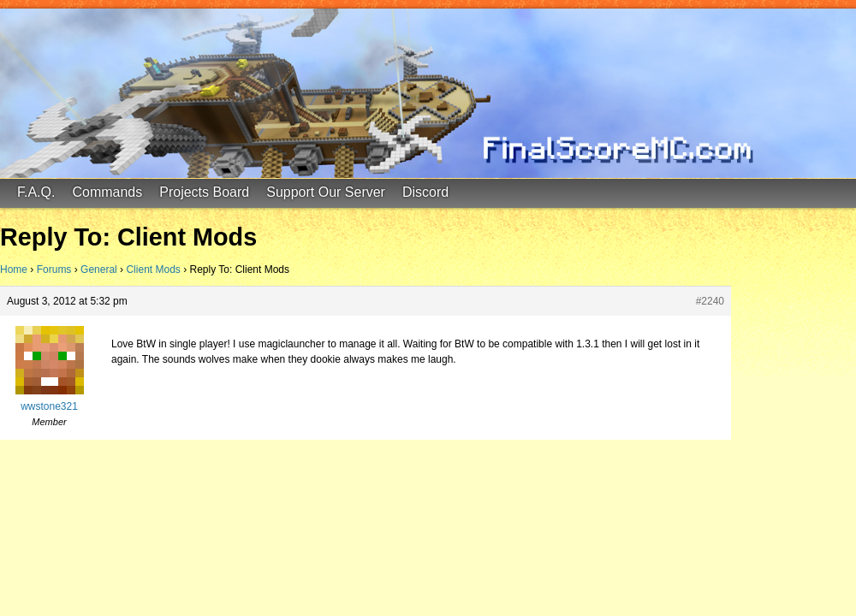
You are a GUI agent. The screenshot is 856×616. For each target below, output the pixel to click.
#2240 (710, 301)
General (99, 269)
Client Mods (153, 269)
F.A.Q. (36, 192)
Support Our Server (326, 192)
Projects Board (204, 192)
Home (14, 269)
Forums (54, 269)
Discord (425, 192)
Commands (107, 192)
